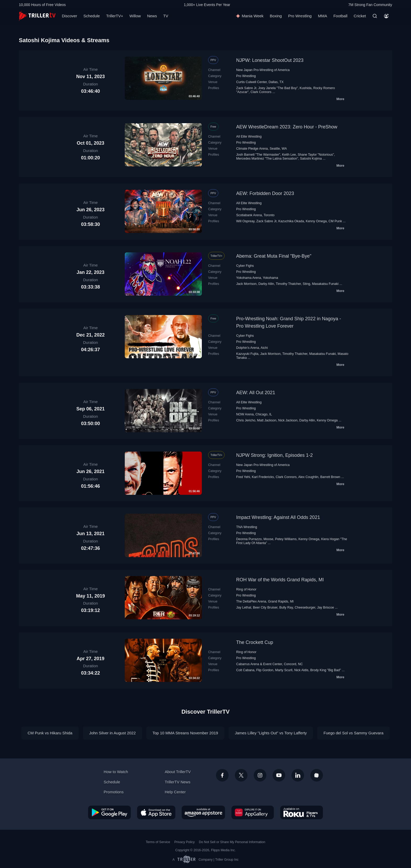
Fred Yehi (243, 477)
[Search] (375, 16)
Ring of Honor (246, 589)
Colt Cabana (245, 670)
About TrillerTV (178, 772)
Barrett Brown (330, 477)
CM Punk (335, 221)
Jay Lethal (244, 607)
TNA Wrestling (247, 527)
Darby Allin (266, 284)
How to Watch (116, 772)
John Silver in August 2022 (112, 733)
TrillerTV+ (115, 16)
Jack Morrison (246, 284)
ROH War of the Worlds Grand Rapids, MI (280, 580)
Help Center (175, 792)
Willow (135, 16)
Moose (268, 539)
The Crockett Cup (255, 642)
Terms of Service (158, 842)
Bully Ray (286, 607)
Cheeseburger (305, 607)
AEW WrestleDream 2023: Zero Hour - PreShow (287, 127)
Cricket (360, 16)
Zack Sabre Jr (246, 88)
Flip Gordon (265, 670)
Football (340, 16)
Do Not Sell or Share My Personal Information (232, 842)
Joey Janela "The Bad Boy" (278, 88)
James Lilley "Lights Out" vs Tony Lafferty (271, 733)
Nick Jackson (288, 420)
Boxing (276, 16)
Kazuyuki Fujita (247, 354)
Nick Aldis (301, 670)
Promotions (114, 792)
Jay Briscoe (326, 607)
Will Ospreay (245, 221)
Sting (306, 284)
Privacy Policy (185, 842)
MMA (323, 16)
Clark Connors (261, 92)
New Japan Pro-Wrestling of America (263, 70)
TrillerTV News (177, 782)
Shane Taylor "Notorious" (316, 155)
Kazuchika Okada (291, 221)
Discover (69, 16)
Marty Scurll (284, 670)
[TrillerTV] (37, 16)
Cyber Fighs (245, 266)
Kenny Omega (316, 221)
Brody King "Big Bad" (325, 670)
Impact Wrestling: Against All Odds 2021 (278, 517)
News (152, 16)
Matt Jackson (267, 420)
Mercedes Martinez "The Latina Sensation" (267, 159)
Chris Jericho (246, 420)
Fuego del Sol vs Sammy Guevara (353, 733)
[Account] (386, 16)
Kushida (305, 88)
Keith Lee (289, 155)
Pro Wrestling (300, 16)
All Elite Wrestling (249, 137)
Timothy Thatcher (288, 284)
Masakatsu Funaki (325, 284)
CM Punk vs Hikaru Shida (50, 733)
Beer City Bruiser (265, 607)
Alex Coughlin (308, 477)
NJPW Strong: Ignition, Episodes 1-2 (274, 455)
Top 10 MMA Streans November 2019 (185, 733)
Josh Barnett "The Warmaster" (258, 155)
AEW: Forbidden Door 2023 (265, 193)
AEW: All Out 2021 (256, 393)
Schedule (92, 16)
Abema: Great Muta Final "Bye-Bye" (274, 256)
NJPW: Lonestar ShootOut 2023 (270, 60)
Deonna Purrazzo (249, 539)
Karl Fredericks (263, 477)
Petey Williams (286, 539)
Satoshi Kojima (311, 159)
